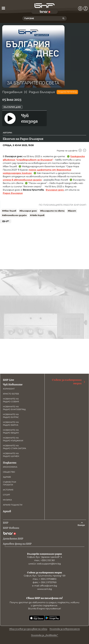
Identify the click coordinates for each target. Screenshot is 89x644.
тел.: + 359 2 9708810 (45, 579)
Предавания (12, 92)
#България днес (28, 211)
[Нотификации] (80, 8)
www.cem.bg (45, 589)
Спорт (6, 495)
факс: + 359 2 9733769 (45, 582)
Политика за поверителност (65, 629)
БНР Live (8, 380)
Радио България (42, 92)
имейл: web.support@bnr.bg (45, 564)
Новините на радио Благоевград (14, 408)
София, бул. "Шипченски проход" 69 (45, 576)
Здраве (7, 477)
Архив (7, 511)
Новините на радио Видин (11, 431)
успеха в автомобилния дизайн (22, 180)
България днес (12, 107)
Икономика (10, 467)
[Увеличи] (80, 150)
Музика (7, 500)
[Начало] (44, 6)
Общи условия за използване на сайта (28, 629)
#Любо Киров (37, 215)
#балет (72, 211)
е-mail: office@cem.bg (45, 586)
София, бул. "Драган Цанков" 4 (45, 557)
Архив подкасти (13, 505)
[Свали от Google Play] (52, 618)
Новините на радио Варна (11, 424)
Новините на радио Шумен (11, 455)
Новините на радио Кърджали (13, 439)
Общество (9, 472)
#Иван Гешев (9, 211)
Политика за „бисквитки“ (45, 635)
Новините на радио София (11, 400)
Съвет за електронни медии (69, 382)
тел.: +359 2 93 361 (44, 560)
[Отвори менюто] (3, 8)
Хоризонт (9, 389)
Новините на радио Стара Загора (14, 447)
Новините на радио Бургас (11, 416)
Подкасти (10, 463)
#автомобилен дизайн (14, 215)
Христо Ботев (11, 394)
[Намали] (85, 150)
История (8, 490)
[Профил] (86, 8)
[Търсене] (63, 18)
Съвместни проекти (10, 483)
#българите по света (52, 211)
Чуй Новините (13, 384)
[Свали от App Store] (37, 618)
